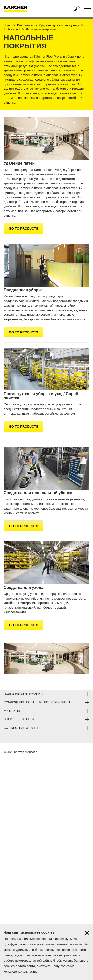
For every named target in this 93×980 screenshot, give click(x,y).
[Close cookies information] (87, 935)
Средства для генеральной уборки (38, 493)
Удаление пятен (19, 163)
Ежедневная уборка (23, 290)
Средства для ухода (24, 588)
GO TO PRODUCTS (24, 229)
